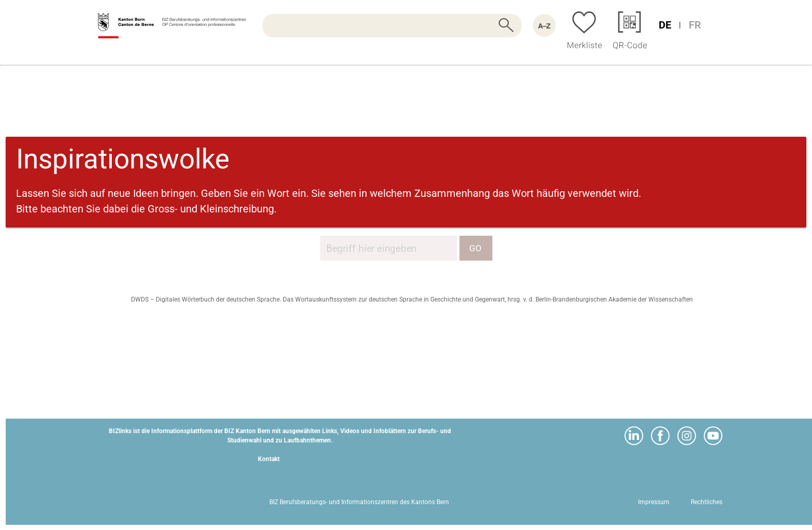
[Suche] (392, 26)
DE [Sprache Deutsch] (665, 25)
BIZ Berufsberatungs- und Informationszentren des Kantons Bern (359, 502)
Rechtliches (707, 502)
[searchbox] (392, 26)
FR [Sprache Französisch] (695, 25)
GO (476, 248)
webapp (448, 459)
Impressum (654, 502)
